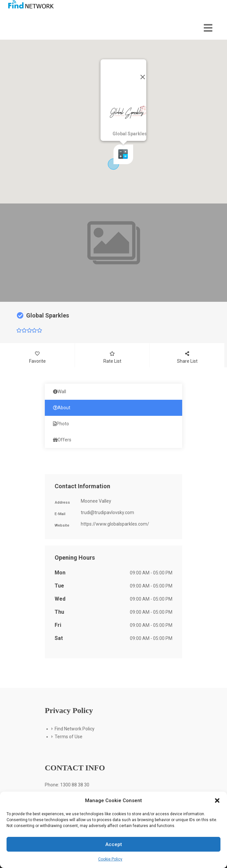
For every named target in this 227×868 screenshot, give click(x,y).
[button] (217, 800)
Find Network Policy (75, 729)
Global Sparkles (48, 315)
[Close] (143, 77)
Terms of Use (69, 737)
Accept (114, 844)
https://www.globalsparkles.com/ (115, 524)
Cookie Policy (110, 859)
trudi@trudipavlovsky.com (107, 512)
